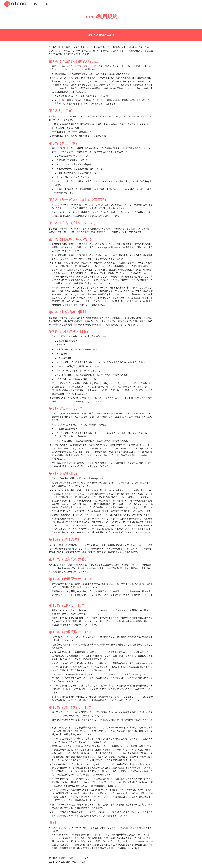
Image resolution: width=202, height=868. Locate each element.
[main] (101, 16)
